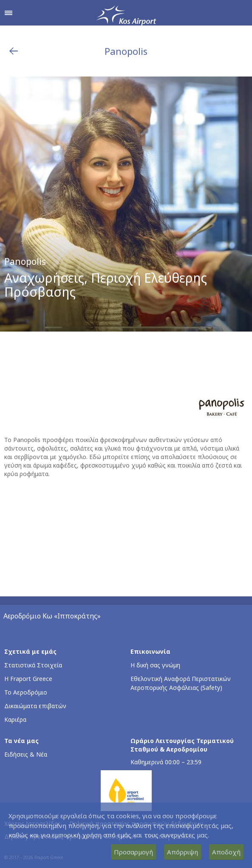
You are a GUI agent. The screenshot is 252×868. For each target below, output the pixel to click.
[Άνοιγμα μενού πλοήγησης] (8, 13)
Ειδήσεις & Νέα (26, 754)
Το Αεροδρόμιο (26, 692)
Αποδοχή (226, 852)
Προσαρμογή (133, 852)
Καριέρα (15, 719)
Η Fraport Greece (28, 679)
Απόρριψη (183, 852)
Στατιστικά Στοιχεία (33, 665)
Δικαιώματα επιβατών (35, 706)
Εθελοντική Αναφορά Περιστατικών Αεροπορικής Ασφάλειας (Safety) (181, 683)
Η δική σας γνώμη (155, 665)
